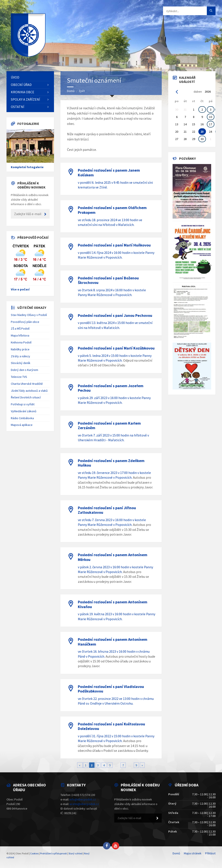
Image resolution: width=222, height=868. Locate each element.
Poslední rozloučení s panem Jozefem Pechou (111, 388)
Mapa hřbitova (20, 335)
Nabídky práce (20, 349)
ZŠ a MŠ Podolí (20, 329)
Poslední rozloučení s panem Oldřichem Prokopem (112, 210)
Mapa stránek (193, 853)
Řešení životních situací (26, 397)
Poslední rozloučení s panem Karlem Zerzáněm (109, 426)
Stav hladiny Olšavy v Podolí (29, 315)
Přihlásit (210, 853)
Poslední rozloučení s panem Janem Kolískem (109, 173)
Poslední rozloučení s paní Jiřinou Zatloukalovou (107, 510)
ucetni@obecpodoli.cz (84, 804)
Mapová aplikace (22, 425)
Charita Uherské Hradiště (27, 384)
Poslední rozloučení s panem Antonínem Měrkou (113, 557)
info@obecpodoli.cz (83, 799)
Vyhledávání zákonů (24, 411)
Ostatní (18, 107)
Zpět (82, 91)
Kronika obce (23, 92)
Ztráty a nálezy (20, 356)
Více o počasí (20, 289)
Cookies (34, 853)
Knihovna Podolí (21, 342)
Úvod (15, 77)
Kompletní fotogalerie (27, 167)
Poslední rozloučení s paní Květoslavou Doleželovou (111, 726)
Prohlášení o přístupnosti (54, 853)
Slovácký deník (21, 363)
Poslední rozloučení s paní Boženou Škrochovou (108, 280)
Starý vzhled (75, 853)
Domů (71, 91)
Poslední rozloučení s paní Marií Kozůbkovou (116, 348)
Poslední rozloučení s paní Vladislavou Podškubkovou (111, 689)
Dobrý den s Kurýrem (24, 370)
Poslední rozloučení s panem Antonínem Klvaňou (113, 604)
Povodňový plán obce (25, 322)
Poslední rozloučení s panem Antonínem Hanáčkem (113, 642)
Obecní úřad (21, 85)
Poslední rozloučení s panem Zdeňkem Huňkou (111, 463)
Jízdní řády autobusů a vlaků (29, 391)
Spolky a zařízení (25, 99)
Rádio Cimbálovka (22, 418)
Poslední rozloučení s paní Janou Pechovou (115, 315)
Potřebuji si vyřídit (23, 404)
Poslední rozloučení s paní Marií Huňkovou (114, 245)
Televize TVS (19, 377)
